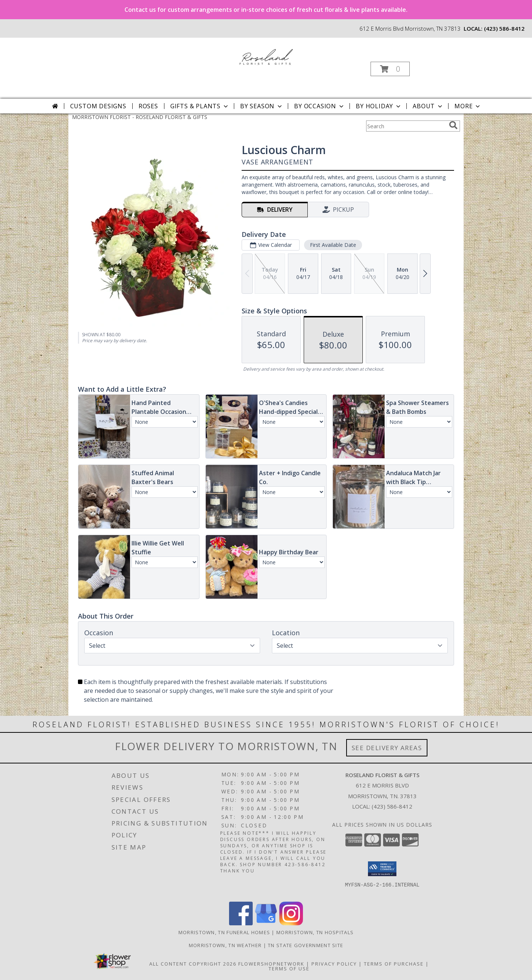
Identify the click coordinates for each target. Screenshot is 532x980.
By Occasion (320, 106)
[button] (390, 69)
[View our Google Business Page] (266, 923)
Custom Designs (98, 106)
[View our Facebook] (241, 923)
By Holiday (379, 106)
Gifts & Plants (200, 106)
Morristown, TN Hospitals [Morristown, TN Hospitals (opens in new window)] (315, 932)
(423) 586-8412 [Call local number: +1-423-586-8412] (504, 28)
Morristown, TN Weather (225, 945)
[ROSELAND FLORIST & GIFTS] (265, 56)
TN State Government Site (306, 945)
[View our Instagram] (291, 923)
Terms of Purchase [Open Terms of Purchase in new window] (394, 964)
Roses (148, 106)
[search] (453, 125)
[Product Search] (406, 126)
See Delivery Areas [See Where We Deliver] (387, 748)
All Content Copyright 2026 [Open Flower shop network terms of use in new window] (193, 964)
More (468, 106)
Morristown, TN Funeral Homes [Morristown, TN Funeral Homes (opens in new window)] (224, 932)
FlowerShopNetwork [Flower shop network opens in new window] (271, 964)
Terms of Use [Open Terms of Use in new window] (289, 969)
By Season (262, 106)
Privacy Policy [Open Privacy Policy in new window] (334, 964)
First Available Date (333, 245)
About (428, 106)
